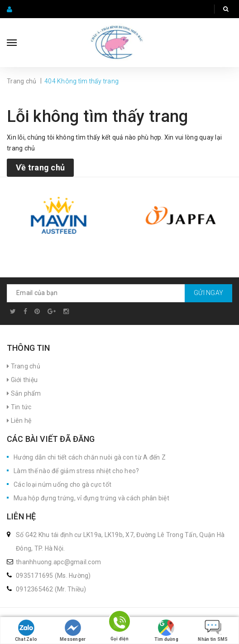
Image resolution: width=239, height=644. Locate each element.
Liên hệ (19, 421)
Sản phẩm (24, 393)
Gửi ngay (208, 293)
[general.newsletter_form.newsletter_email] (119, 293)
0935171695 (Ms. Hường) (53, 576)
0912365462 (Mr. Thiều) (51, 589)
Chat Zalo (26, 631)
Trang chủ (24, 366)
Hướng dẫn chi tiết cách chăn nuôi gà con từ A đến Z (90, 457)
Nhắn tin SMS (213, 631)
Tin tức (19, 407)
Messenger (73, 631)
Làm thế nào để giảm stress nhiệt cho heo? (76, 471)
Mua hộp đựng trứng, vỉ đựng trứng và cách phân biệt (91, 498)
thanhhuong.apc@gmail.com (58, 562)
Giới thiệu (22, 380)
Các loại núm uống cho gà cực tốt (62, 484)
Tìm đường (166, 631)
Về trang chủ (40, 167)
